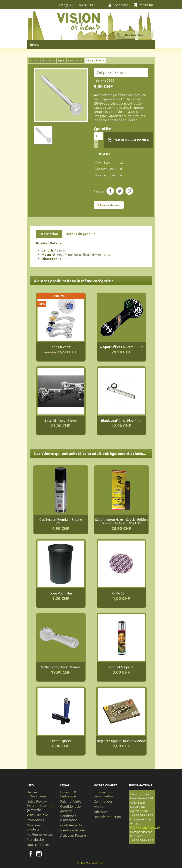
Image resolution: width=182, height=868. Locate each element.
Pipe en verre (61, 347)
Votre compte (106, 785)
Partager (110, 191)
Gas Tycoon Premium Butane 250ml (61, 521)
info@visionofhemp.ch (145, 827)
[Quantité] (98, 136)
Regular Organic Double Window (121, 741)
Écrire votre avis (109, 205)
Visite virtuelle (37, 815)
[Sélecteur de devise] (95, 5)
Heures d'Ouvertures (37, 794)
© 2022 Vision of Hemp (91, 863)
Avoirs (98, 806)
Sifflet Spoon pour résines (61, 667)
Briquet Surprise (121, 667)
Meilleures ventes (40, 834)
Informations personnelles (103, 794)
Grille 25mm (121, 593)
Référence (100, 80)
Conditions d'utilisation (69, 818)
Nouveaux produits (34, 827)
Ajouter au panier (128, 140)
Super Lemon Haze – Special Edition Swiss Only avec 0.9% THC (121, 521)
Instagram (39, 854)
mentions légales (73, 830)
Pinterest (129, 191)
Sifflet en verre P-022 (121, 347)
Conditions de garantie (70, 808)
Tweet (120, 191)
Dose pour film (61, 593)
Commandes (103, 801)
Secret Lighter (61, 741)
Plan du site (35, 839)
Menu (35, 44)
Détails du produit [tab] (80, 234)
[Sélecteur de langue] (67, 5)
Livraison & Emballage (68, 794)
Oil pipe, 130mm (61, 420)
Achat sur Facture (73, 835)
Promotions (35, 820)
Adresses (101, 812)
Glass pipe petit (121, 420)
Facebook (31, 854)
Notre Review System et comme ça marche (40, 805)
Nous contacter (38, 844)
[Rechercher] (134, 35)
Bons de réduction (107, 817)
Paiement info (71, 801)
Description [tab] (49, 234)
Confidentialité (71, 825)
